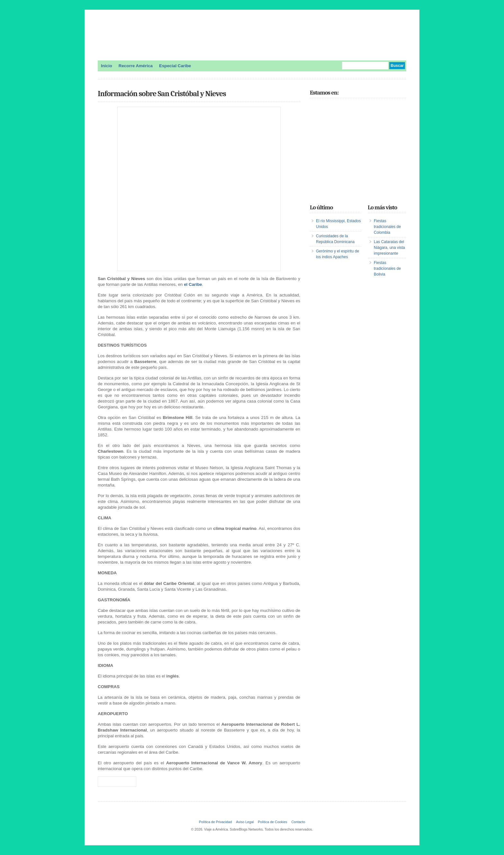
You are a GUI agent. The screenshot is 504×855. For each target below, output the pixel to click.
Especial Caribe (175, 66)
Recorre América (136, 66)
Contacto (298, 822)
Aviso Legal (245, 822)
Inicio (107, 66)
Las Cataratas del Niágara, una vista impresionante (389, 248)
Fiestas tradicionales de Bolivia (387, 268)
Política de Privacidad (215, 822)
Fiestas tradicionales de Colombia (387, 227)
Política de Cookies (272, 822)
